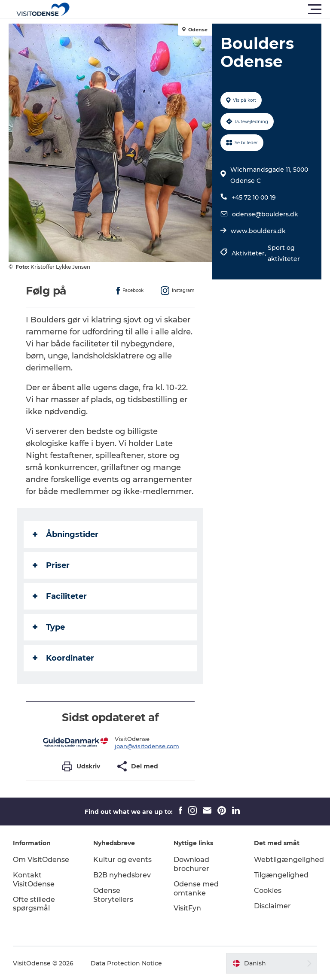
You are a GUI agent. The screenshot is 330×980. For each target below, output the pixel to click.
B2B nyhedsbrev (122, 875)
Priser (51, 565)
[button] (204, 9)
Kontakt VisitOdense (34, 880)
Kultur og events (122, 860)
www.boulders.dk (258, 231)
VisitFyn (187, 908)
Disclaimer (272, 906)
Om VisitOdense (41, 860)
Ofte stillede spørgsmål (34, 904)
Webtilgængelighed (289, 860)
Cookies (268, 890)
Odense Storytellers (113, 895)
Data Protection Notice (126, 963)
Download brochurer (191, 864)
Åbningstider (66, 534)
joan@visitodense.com (147, 746)
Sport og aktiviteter (284, 253)
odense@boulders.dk (265, 214)
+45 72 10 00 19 (254, 197)
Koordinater (63, 658)
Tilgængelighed (281, 875)
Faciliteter (60, 596)
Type (49, 627)
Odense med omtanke (196, 889)
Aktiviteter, (250, 253)
